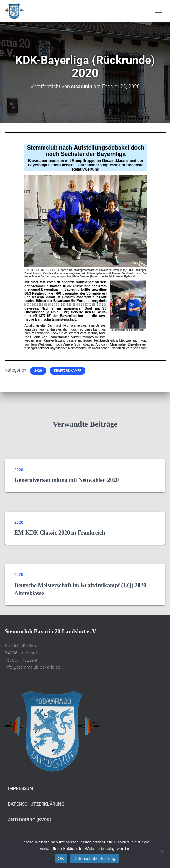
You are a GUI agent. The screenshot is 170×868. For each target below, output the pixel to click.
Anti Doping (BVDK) (30, 820)
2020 (38, 371)
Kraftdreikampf (68, 371)
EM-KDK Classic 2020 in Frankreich (60, 533)
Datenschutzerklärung (36, 804)
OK (61, 859)
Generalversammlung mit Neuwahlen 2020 (66, 480)
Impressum (20, 788)
